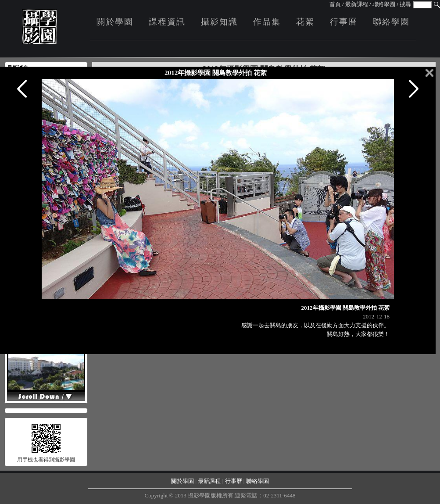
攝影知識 (219, 22)
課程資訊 (167, 22)
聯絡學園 (384, 4)
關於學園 (115, 22)
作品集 (267, 22)
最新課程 (357, 4)
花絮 (305, 22)
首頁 (335, 4)
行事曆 (344, 22)
